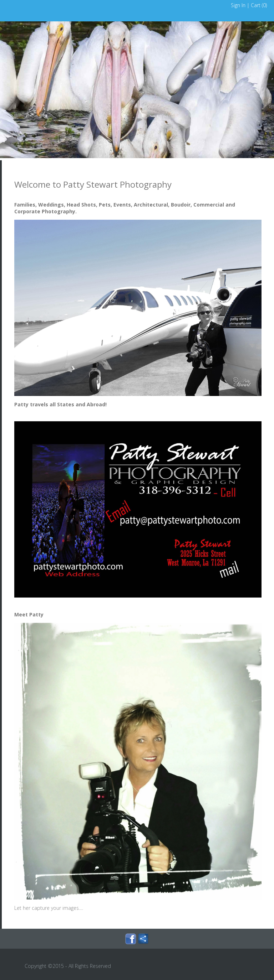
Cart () (259, 5)
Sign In (238, 5)
